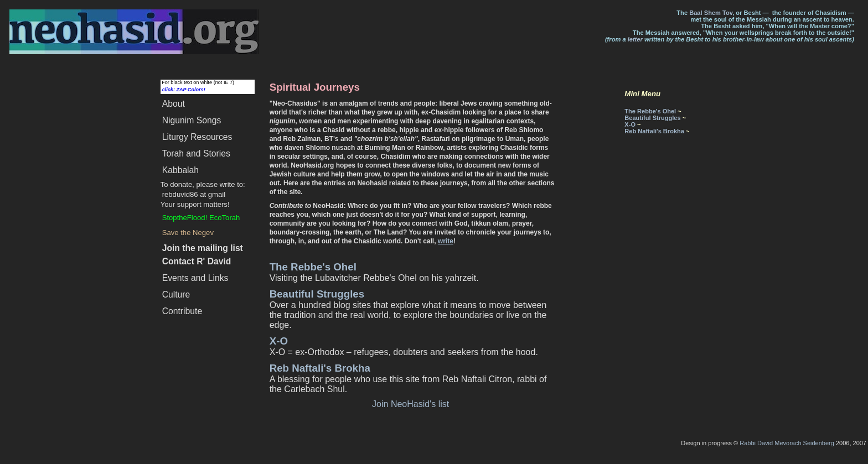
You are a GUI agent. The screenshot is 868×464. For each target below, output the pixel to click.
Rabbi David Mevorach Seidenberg (787, 443)
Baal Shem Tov (711, 13)
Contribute (182, 311)
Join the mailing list (203, 248)
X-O (279, 341)
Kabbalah (180, 170)
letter (635, 39)
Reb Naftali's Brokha (320, 368)
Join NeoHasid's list (410, 404)
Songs (192, 120)
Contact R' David (197, 261)
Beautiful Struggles (317, 294)
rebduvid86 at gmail (194, 194)
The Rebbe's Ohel (313, 267)
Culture (176, 294)
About (174, 104)
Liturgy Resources (197, 137)
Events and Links (195, 278)
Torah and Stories (196, 153)
